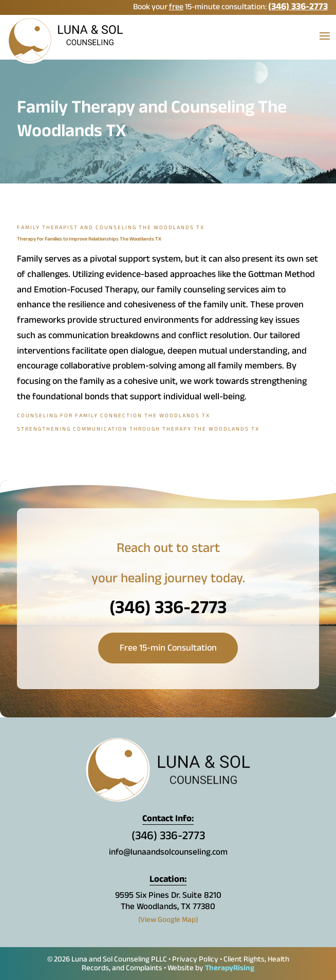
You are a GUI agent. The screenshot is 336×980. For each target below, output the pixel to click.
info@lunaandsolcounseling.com (168, 853)
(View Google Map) (168, 921)
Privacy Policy (195, 960)
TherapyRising (230, 969)
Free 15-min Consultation (168, 649)
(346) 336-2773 (298, 8)
